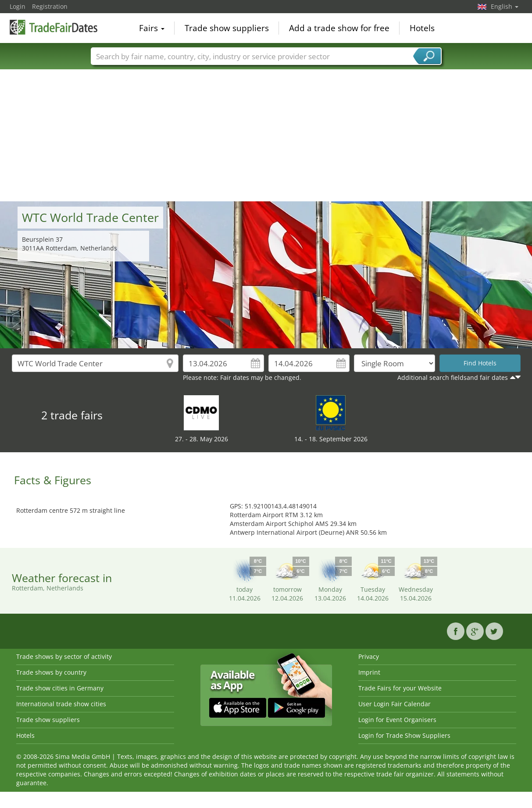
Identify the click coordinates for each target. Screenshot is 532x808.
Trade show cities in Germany (60, 688)
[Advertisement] (266, 136)
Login (18, 6)
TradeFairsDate (54, 27)
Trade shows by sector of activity (64, 656)
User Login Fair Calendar (395, 704)
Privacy (369, 656)
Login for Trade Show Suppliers (404, 735)
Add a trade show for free (339, 28)
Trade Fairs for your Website (400, 688)
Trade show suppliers (227, 28)
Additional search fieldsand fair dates (453, 377)
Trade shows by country (51, 672)
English (505, 6)
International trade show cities (61, 704)
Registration (50, 6)
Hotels (422, 28)
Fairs (152, 28)
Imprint (369, 672)
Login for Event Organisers (397, 720)
